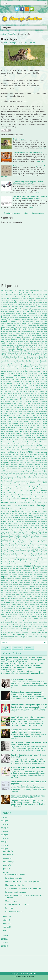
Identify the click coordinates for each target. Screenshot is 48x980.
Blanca (3, 331)
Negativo (20, 522)
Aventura (9, 325)
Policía (32, 550)
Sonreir (27, 605)
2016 (19, 291)
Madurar (36, 491)
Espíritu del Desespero (33, 424)
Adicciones (11, 299)
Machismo (36, 489)
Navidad (13, 522)
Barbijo (8, 327)
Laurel (22, 479)
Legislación (9, 481)
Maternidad (20, 501)
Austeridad (23, 323)
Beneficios (5, 329)
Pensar (44, 542)
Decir (13, 379)
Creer (12, 371)
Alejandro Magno (41, 303)
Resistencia (28, 573)
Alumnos (44, 305)
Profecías (28, 556)
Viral (14, 635)
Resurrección (13, 575)
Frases (10, 440)
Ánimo (37, 311)
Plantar (29, 548)
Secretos (9, 593)
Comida (25, 361)
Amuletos (23, 309)
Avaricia (4, 325)
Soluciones (20, 605)
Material (13, 501)
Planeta (23, 548)
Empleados (12, 414)
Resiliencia (20, 573)
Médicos (12, 503)
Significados (12, 598)
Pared (11, 538)
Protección (37, 558)
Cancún (44, 341)
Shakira (44, 597)
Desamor (10, 383)
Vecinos (40, 627)
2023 (38, 291)
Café (22, 337)
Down (12, 406)
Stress (7, 609)
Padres (35, 532)
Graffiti (45, 446)
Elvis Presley (27, 412)
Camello (32, 339)
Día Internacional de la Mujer (33, 391)
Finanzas (12, 438)
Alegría (16, 303)
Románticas (22, 579)
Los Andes (25, 487)
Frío (30, 440)
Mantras (34, 495)
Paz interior (43, 540)
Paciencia (29, 532)
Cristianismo (31, 371)
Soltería (14, 605)
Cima (42, 355)
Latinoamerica (15, 479)
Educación (43, 407)
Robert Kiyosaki (27, 577)
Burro (27, 335)
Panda (13, 534)
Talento (45, 610)
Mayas (35, 501)
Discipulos (44, 400)
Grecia (15, 448)
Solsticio (4, 605)
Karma (4, 477)
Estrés (20, 428)
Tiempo (33, 617)
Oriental (28, 530)
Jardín (24, 469)
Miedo (14, 511)
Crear (41, 369)
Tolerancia (8, 619)
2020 (31, 291)
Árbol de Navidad (13, 319)
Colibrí (32, 359)
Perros (26, 544)
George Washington (25, 446)
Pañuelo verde (27, 534)
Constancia (33, 365)
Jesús (35, 469)
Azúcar (34, 325)
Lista (25, 485)
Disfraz (22, 402)
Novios (15, 526)
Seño (26, 595)
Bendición (44, 327)
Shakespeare (38, 597)
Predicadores (17, 552)
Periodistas (19, 544)
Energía (44, 415)
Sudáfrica (19, 609)
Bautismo (26, 327)
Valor (14, 627)
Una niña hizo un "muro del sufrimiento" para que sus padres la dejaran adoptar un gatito (30, 197)
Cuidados (24, 375)
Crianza (17, 371)
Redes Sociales (7, 566)
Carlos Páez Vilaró (7, 347)
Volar (45, 635)
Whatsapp (22, 637)
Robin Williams (38, 577)
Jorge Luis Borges (32, 471)
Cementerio (32, 351)
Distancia (36, 402)
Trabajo (35, 619)
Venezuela (9, 629)
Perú (11, 546)
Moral (12, 515)
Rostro (37, 579)
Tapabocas (10, 612)
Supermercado (19, 610)
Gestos (33, 446)
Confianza (43, 363)
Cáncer (31, 341)
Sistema (4, 601)
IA (46, 456)
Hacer (18, 450)
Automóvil (43, 323)
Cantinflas (26, 343)
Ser (42, 595)
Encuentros (26, 416)
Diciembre (20, 397)
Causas (40, 349)
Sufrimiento (37, 609)
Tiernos (39, 617)
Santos (38, 591)
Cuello (38, 373)
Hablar (13, 450)
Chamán (17, 353)
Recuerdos (43, 564)
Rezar (30, 575)
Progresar (4, 558)
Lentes (30, 481)
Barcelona (14, 327)
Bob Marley (17, 331)
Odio (9, 528)
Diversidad (43, 402)
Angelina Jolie (21, 311)
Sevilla (19, 597)
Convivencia (5, 367)
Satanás (44, 591)
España (44, 422)
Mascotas (24, 499)
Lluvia (45, 485)
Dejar (39, 379)
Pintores (4, 548)
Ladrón (3, 479)
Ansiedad (17, 313)
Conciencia (29, 363)
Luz (30, 489)
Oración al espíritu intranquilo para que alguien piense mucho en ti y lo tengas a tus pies (28, 718)
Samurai (34, 583)
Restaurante (5, 575)
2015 (3, 939)
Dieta (31, 397)
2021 (3, 835)
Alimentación (13, 305)
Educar (4, 409)
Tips (3, 619)
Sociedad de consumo (9, 602)
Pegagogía (21, 542)
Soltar (9, 605)
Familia (22, 431)
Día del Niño (33, 389)
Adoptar (31, 299)
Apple (24, 317)
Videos (39, 631)
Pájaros (44, 532)
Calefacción (27, 337)
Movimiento (43, 515)
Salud (15, 583)
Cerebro (44, 351)
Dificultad (4, 400)
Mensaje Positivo (27, 506)
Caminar (38, 339)
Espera (9, 424)
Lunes (23, 489)
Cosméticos (13, 369)
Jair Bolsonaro (6, 469)
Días (3, 397)
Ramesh (22, 562)
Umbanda (15, 623)
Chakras (11, 353)
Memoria (10, 506)
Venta (21, 629)
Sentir (22, 595)
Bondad (44, 331)
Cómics (18, 361)
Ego (16, 409)
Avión (18, 325)
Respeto (35, 573)
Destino (24, 385)
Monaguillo (36, 513)
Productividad (20, 556)
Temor (7, 614)
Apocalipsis (18, 317)
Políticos (44, 550)
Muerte (16, 517)
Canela (3, 343)
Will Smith (29, 637)
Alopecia (25, 305)
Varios (30, 627)
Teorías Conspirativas (40, 614)
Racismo (16, 562)
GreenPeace (21, 448)
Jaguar (45, 467)
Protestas (44, 558)
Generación (5, 446)
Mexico (39, 509)
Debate (3, 379)
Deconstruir (19, 379)
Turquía (44, 621)
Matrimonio (29, 501)
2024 (3, 824)
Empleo (20, 414)
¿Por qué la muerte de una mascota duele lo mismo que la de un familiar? (28, 182)
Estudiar (25, 427)
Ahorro (26, 301)
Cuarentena (9, 373)
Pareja (15, 538)
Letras (39, 481)
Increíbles (20, 461)
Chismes (12, 355)
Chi (41, 353)
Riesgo (39, 575)
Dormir (8, 406)
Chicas (45, 353)
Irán (27, 467)
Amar (27, 307)
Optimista (43, 528)
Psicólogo (26, 560)
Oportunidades (34, 528)
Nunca (20, 526)
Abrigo (3, 295)
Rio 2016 (44, 575)
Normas (4, 526)
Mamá (44, 493)
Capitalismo (5, 345)
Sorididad (44, 605)
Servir (15, 597)
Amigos (4, 309)
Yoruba (3, 639)
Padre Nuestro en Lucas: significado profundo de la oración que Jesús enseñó (28, 797)
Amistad (11, 309)
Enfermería (24, 418)
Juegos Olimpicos (7, 475)
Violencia (32, 633)
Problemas (12, 556)
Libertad (38, 483)
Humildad (29, 456)
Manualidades (42, 495)
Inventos (11, 467)
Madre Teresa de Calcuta (17, 491)
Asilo (8, 323)
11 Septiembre (6, 291)
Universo (10, 625)
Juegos (45, 473)
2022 (35, 291)
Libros (44, 483)
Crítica (39, 371)
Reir (18, 568)
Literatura (30, 485)
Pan (9, 534)
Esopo (39, 422)
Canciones (38, 341)
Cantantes (11, 343)
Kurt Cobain (17, 477)
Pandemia (19, 534)
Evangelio (43, 427)
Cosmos (20, 369)
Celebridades (14, 351)
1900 (12, 291)
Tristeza (29, 621)
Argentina (5, 321)
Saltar (11, 583)
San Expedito (28, 585)
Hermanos (43, 450)
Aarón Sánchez (6, 293)
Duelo (27, 406)
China (7, 355)
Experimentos (23, 430)
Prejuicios (25, 552)
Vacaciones (38, 625)
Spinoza (34, 607)
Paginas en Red (28, 977)
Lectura (41, 479)
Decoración (27, 379)
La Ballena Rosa (27, 477)
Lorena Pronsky (16, 487)
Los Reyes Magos (36, 487)
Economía (44, 406)
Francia (4, 440)
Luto (27, 489)
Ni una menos (11, 524)
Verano (32, 629)
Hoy (8, 456)
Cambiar (14, 339)
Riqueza (4, 577)
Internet (38, 465)
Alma (20, 305)
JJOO (3, 471)
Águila (21, 301)
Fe (9, 433)
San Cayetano (10, 585)
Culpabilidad (31, 375)
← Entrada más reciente (11, 213)
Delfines (44, 379)
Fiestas (33, 436)
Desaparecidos (20, 383)
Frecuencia (17, 440)
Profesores (43, 556)
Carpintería (24, 347)
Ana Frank (31, 309)
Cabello (10, 337)
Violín (9, 635)
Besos (12, 329)
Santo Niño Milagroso (28, 591)
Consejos (24, 365)
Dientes (26, 397)
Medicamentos (42, 501)
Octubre (4, 528)
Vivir (35, 635)
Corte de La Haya (37, 367)
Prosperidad (20, 558)
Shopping (4, 599)
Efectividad (11, 410)
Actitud (22, 297)
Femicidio (43, 433)
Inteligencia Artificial (17, 465)
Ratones (39, 562)
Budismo (44, 333)
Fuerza (4, 442)
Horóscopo (37, 454)
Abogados (22, 293)
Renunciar (11, 571)
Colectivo (26, 359)
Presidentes (26, 554)
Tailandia (39, 610)
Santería (4, 591)
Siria (45, 599)
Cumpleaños (5, 377)
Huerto (11, 456)
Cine (45, 355)
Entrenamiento (11, 420)
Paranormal (5, 538)
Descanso (4, 385)
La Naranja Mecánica (40, 477)
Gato (29, 444)
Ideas (3, 458)
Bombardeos (30, 331)
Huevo (15, 456)
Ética (38, 428)
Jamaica (14, 469)
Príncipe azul (42, 554)
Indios (32, 461)
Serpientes (10, 597)
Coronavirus (26, 367)
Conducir (36, 363)
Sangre (33, 587)
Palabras (4, 534)
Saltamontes (5, 583)
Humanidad (21, 456)
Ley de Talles (13, 483)
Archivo (29, 648)
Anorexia (10, 313)
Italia (40, 467)
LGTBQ (33, 483)
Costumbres (27, 369)
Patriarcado (8, 540)
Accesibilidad (43, 295)
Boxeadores (5, 333)
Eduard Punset (22, 408)
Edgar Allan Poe (11, 408)
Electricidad (13, 412)
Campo (26, 341)
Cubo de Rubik (22, 373)
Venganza (15, 629)
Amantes (22, 307)
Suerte (30, 609)
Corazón (18, 367)
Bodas (24, 331)
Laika (8, 479)
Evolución (10, 429)
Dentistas (4, 381)
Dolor (16, 404)
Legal (3, 481)
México (45, 509)
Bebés (32, 327)
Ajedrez (31, 301)
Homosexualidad (21, 454)
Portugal (4, 552)
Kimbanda (10, 477)
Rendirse (4, 571)
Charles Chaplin (33, 353)
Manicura (14, 495)
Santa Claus (39, 587)
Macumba (44, 489)
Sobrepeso (26, 601)
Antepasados (31, 313)
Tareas (21, 613)
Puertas (44, 560)
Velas (3, 629)
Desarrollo (36, 383)
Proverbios (4, 560)
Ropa (28, 579)
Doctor (11, 404)
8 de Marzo (43, 291)
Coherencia (11, 359)
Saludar (24, 583)
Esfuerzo (33, 422)
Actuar (45, 297)
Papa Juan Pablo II (8, 536)
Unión (20, 623)
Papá (34, 534)
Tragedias (4, 621)
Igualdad (22, 458)
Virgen (18, 635)
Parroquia (21, 538)
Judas (40, 473)
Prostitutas (29, 558)
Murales (4, 520)
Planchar (17, 548)
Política (38, 550)
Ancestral (37, 309)
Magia (10, 493)
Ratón (34, 562)
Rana (26, 562)
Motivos (37, 515)
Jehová (29, 469)
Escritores (12, 421)
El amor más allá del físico (15, 885)
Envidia (30, 419)
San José (36, 585)
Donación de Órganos (39, 404)
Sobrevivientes (35, 601)
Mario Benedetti (31, 497)
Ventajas (26, 629)
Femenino (36, 433)
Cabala (45, 335)
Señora (30, 595)
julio (5, 869)
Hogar (36, 452)
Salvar (29, 583)
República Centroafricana (24, 571)
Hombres (5, 454)
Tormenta (14, 619)
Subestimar (13, 609)
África (3, 301)
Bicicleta (22, 329)
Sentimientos (16, 595)
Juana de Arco (24, 473)
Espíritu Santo (14, 426)
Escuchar (20, 422)
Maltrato (38, 493)
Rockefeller (4, 579)
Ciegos (29, 355)
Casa (37, 347)
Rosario (32, 579)
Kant (38, 475)
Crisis (23, 371)
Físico (25, 438)
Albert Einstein (42, 301)
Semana (38, 593)
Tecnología (37, 612)
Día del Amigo (13, 389)
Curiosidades (24, 377)
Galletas (4, 444)
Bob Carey (9, 331)
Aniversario (43, 311)
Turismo (39, 621)
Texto (15, 617)
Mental (16, 509)
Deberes (9, 379)
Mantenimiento (27, 495)
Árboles (24, 319)
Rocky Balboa (12, 579)
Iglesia (8, 458)
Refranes (44, 566)
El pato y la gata (9, 39)
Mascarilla (15, 499)
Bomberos (38, 331)
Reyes (26, 575)
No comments (30, 43)
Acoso (17, 297)
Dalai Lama (33, 377)
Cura (11, 377)
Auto (29, 323)
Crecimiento (5, 371)
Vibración (23, 631)
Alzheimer (4, 307)
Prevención (34, 554)
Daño (38, 377)
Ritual (15, 577)
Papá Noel (18, 536)
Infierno (44, 461)
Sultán (3, 610)
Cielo (33, 355)
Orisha (34, 530)
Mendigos (17, 506)
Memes (3, 506)
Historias (29, 452)
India (26, 461)
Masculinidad (34, 499)
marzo (6, 923)
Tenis (24, 614)
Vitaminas (29, 635)
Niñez (34, 523)
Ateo (18, 323)
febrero (6, 927)
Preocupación (10, 554)
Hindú (17, 452)
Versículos (44, 629)
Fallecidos (10, 431)
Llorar (41, 485)
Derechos (44, 381)
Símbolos (19, 599)
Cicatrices (23, 355)
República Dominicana (8, 573)
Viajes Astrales (15, 631)
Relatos (30, 569)
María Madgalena (13, 497)
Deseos (10, 385)
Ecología (37, 405)
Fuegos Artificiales (41, 440)
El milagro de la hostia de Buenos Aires (26, 730)
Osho (11, 532)
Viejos (45, 631)
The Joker (21, 617)
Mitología (21, 513)
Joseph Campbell (7, 473)
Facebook (37, 429)
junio (5, 872)
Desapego (28, 383)
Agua (16, 301)
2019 (3, 842)
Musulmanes (29, 520)
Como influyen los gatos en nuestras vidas (27, 152)
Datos (45, 377)
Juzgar (34, 475)
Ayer (25, 325)
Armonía (19, 321)
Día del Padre (42, 389)
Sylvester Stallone (30, 610)
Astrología (13, 323)
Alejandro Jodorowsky (27, 303)
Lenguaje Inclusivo (20, 481)
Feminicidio (5, 436)
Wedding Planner (13, 637)
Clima (24, 357)
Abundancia (23, 295)
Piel (46, 546)
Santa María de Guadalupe (18, 589)
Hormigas (30, 454)
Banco (3, 327)
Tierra (45, 617)
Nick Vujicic (22, 524)
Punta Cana (5, 562)
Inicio (4, 34)
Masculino (44, 499)
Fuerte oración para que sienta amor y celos (27, 692)
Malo (32, 493)
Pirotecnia (11, 548)
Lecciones (28, 479)
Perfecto (11, 544)
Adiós (17, 299)
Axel (22, 325)
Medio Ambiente (21, 503)
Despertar (17, 385)
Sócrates (20, 603)
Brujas (33, 333)
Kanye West (43, 475)
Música (14, 520)
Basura (20, 327)
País (39, 532)
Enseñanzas (42, 418)
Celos (21, 351)
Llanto (36, 485)
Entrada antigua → (39, 213)
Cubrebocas (32, 373)
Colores (44, 359)
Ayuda (29, 325)
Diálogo (31, 395)
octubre (6, 858)
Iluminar (28, 459)
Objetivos (26, 526)
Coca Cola (30, 357)
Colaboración (19, 359)
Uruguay (20, 625)
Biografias (43, 329)
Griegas (28, 448)
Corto (45, 367)
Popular (6, 648)
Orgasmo (23, 530)
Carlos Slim (16, 347)
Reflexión (27, 566)
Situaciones (11, 601)
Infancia (38, 461)
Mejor (45, 503)
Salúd (20, 583)
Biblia (16, 329)
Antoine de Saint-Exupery (9, 315)
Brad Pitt (12, 333)
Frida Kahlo (24, 440)
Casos (3, 349)
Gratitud (10, 448)
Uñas (15, 625)
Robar (19, 577)
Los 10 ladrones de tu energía (22, 680)
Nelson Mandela (41, 522)
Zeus (10, 639)
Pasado (28, 538)
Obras (37, 526)
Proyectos (11, 560)
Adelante (4, 299)
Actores (39, 297)
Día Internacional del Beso (26, 393)
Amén (39, 307)
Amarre (33, 307)
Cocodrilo (4, 359)
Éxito (16, 429)
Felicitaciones (28, 434)
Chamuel (24, 353)
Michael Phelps (6, 511)
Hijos (12, 452)
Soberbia (19, 601)
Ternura (9, 617)
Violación (25, 633)
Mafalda (4, 493)
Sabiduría (5, 581)
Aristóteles (12, 321)
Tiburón (27, 617)
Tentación (29, 614)
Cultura (44, 375)
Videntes (34, 631)
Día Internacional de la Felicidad (12, 391)
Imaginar (44, 459)
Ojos (21, 528)
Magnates (17, 493)
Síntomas (37, 599)
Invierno (21, 467)
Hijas (8, 452)
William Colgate (38, 637)
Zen (7, 639)
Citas (8, 357)
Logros (9, 487)
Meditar (39, 503)
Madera (4, 491)
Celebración (5, 351)
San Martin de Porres (12, 587)
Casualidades (11, 349)
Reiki (14, 569)
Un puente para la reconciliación (17, 904)
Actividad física (31, 297)
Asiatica (4, 323)
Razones (44, 562)
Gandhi (10, 444)
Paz (38, 540)
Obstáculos (43, 526)
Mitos (26, 513)
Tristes (23, 621)
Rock (45, 577)
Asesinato (43, 321)
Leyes (28, 483)
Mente (22, 509)
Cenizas (38, 351)
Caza (45, 349)
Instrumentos (43, 463)
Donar (3, 406)
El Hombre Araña (38, 410)
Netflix (3, 524)
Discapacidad (35, 399)
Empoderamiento (29, 414)
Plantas (34, 548)
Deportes (22, 381)
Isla (33, 467)
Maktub (23, 493)
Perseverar (33, 544)
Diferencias (43, 397)
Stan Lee (40, 607)
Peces (9, 542)
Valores (24, 627)
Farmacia (4, 434)
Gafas (45, 442)
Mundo (44, 518)
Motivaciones (28, 515)
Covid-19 (35, 369)
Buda (38, 333)
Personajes (43, 544)
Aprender (30, 317)
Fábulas (31, 429)
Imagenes (36, 458)
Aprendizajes (38, 317)
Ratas (30, 562)
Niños (39, 523)
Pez (25, 546)
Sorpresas (4, 607)
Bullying (22, 335)
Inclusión (12, 461)
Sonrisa (33, 605)
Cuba (15, 373)
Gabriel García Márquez (25, 442)
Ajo (35, 301)
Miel (19, 511)
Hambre (30, 450)
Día (28, 385)
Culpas (38, 375)
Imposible (5, 461)
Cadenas (17, 337)
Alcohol (11, 303)
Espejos (4, 424)
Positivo (10, 552)
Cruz (3, 373)
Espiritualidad (25, 425)
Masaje (8, 499)
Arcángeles (43, 319)
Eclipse (31, 406)
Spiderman (28, 607)
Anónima (4, 313)
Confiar (3, 365)
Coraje (12, 367)
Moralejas (19, 515)
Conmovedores (13, 365)
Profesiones (35, 556)
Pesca (15, 546)
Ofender (13, 528)
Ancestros (44, 309)
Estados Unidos (41, 426)
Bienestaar (28, 329)
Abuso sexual (33, 295)
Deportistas (30, 381)
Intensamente (30, 465)
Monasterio (43, 513)
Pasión (39, 538)
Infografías (5, 463)
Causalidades (31, 349)
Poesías (23, 550)
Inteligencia (5, 465)
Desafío (4, 383)
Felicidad (19, 433)
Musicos (21, 520)
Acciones (4, 297)
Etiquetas (18, 648)
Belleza (37, 327)
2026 (3, 817)
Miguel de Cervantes (28, 511)
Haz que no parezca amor (15, 911)
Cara (12, 345)
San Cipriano (18, 585)
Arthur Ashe (30, 321)
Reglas (10, 569)
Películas (34, 542)
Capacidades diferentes (39, 343)
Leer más (43, 148)
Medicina (5, 503)
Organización (15, 530)
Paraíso (44, 536)
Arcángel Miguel (33, 319)
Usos (32, 625)
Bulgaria (16, 335)
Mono (8, 515)
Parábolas (25, 536)
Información (14, 463)
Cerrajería (4, 353)
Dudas (22, 406)
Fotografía (38, 437)
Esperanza (16, 423)
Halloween (24, 450)
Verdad (37, 629)
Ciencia (38, 355)
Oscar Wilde (5, 532)
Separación (36, 595)
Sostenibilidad (19, 606)
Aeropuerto (44, 299)
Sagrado (27, 581)
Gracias (39, 446)
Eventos (4, 430)
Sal (39, 581)
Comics (13, 361)
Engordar (31, 418)
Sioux (42, 599)
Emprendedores (41, 413)
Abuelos (15, 295)
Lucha (3, 489)
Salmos (44, 581)
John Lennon (9, 471)
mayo (5, 916)
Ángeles (12, 311)
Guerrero (38, 448)
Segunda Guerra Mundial (20, 593)
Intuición (44, 465)
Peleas (28, 542)
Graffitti (4, 448)
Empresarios (6, 416)
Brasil (18, 333)
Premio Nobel (32, 552)
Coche (41, 357)
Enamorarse (16, 416)
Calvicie (8, 339)
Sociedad (44, 601)
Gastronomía (22, 444)
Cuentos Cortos (7, 375)
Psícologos (33, 560)
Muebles (10, 518)
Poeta (28, 550)
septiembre (8, 862)
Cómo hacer (34, 361)
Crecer (45, 369)
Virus (23, 635)
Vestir (3, 631)
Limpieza (10, 485)
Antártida (24, 313)
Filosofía (39, 436)
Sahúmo (34, 581)
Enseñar (4, 420)
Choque (18, 355)
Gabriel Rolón (38, 442)
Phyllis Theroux (33, 546)
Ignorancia (14, 459)
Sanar (29, 587)
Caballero (4, 337)
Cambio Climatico (23, 339)
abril (5, 920)
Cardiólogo (22, 345)
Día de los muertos (32, 387)
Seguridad (32, 593)
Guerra (33, 448)
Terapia (4, 617)
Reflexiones (36, 566)
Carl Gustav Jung (41, 345)
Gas (15, 444)
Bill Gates (36, 329)
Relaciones (23, 568)
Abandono (15, 293)
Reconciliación (35, 564)
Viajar (7, 631)
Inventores (5, 467)
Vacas (45, 625)
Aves (14, 325)
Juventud (28, 475)
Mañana (4, 497)
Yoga (45, 637)
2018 (27, 291)
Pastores (44, 538)
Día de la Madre (19, 387)
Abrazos (35, 293)
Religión (37, 568)
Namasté (37, 520)
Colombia (38, 359)
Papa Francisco (41, 534)
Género (11, 446)
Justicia (21, 475)
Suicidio (44, 609)
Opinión (26, 528)
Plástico (40, 548)
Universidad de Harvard (30, 623)
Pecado (3, 542)
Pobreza (10, 550)
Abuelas (9, 295)
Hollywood (43, 452)
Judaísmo (33, 473)
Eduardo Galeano (33, 408)
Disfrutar (29, 402)
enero (5, 930)
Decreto (34, 379)
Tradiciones (43, 619)
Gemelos (44, 444)
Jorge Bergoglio (20, 471)
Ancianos (5, 311)
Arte (24, 321)
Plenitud (4, 550)
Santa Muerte (34, 589)
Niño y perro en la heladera (15, 874)
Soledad (35, 602)
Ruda (41, 579)
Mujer (31, 517)
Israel (37, 467)
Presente (18, 554)
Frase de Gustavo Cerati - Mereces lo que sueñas (23, 882)
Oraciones (6, 530)
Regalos (4, 568)
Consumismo (43, 365)
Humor (35, 456)
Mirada (12, 513)
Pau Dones (15, 540)
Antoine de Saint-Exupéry (24, 315)
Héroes (3, 452)
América (44, 307)
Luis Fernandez (11, 489)
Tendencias (13, 614)
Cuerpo (17, 375)
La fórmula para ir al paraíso (16, 892)
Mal (28, 493)
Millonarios (5, 513)
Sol (25, 602)
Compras (4, 363)
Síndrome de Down (28, 599)
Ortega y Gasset (42, 530)
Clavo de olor (18, 357)
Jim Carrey (43, 469)
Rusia (45, 579)
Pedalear (14, 542)
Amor (17, 309)
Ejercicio (28, 409)
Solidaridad (43, 602)
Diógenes (16, 400)
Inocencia (35, 463)
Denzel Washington (13, 381)
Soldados (29, 603)
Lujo (19, 489)
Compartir (43, 361)
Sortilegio (11, 607)
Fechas (13, 434)
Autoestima (35, 323)
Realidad (4, 564)
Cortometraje (5, 369)
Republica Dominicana (40, 571)
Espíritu (23, 424)
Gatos (10, 34)
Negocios (27, 522)
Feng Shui (21, 436)
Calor (3, 339)
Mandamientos (6, 495)
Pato (15, 34)
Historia (22, 452)
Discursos (15, 402)
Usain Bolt (27, 625)
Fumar (9, 442)
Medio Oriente (32, 503)
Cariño (33, 345)
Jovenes (16, 473)
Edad (3, 408)
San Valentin (23, 587)
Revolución (20, 575)
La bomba (9, 908)
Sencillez (9, 595)
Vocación (40, 635)
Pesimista (20, 546)
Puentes (39, 560)
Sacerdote (19, 581)
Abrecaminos (43, 293)
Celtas (26, 351)
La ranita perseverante (14, 878)
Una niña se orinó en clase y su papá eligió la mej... (24, 888)
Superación (9, 610)
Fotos (45, 437)
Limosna (4, 485)
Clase (12, 357)
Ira (25, 467)
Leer (45, 479)
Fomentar (31, 438)
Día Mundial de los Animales (20, 395)
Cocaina (36, 357)
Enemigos (35, 416)
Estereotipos (13, 427)
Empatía (4, 413)
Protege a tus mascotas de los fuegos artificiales (30, 166)
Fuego (33, 440)
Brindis (27, 333)
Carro (29, 347)
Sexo (24, 597)
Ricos (34, 575)
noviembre (7, 855)
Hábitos (8, 450)
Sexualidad (30, 597)
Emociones (43, 412)
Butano (39, 335)
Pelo (39, 542)
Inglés (21, 463)
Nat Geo (44, 520)
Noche (45, 524)
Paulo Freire (32, 540)
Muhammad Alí (23, 518)
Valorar (19, 627)
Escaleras (4, 422)
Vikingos (4, 633)
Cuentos (44, 373)
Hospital (44, 454)
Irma (30, 467)
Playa (45, 548)
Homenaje (12, 454)
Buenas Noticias (7, 335)
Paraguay (38, 536)
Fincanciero (19, 438)
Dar (42, 377)
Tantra (3, 613)
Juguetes (15, 475)
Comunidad (21, 363)
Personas (5, 546)
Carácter (16, 345)
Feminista (13, 435)
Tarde (16, 613)
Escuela (27, 422)
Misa (16, 513)
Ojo (18, 528)
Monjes (3, 515)
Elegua (20, 412)
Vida (29, 631)
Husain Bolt (41, 456)
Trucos (34, 621)
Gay (39, 444)
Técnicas (30, 613)
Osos (16, 532)
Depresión (37, 381)
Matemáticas (5, 501)
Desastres (44, 383)
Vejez (45, 627)
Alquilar (31, 305)
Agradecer (10, 301)
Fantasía (36, 431)
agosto (6, 865)
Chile (3, 355)
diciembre (7, 851)
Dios (22, 399)
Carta (33, 347)
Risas (10, 577)
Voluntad (4, 637)
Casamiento (43, 347)
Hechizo (36, 450)
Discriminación (6, 402)
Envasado (19, 420)
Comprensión (13, 363)
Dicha (14, 397)
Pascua (33, 538)
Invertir (16, 467)
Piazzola (41, 546)
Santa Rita (43, 589)
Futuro (14, 442)
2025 (3, 821)
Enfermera (16, 418)
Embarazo (35, 412)
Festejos (27, 436)
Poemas (17, 550)
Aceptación (11, 297)
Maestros (43, 491)
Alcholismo (5, 303)
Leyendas (22, 483)
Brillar (22, 333)
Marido (22, 497)
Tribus (18, 621)
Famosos (29, 431)
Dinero (10, 399)
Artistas (36, 321)
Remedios (44, 569)
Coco (45, 357)
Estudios (32, 427)
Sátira (3, 593)
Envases (24, 420)
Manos (20, 495)
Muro (9, 520)
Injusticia (27, 463)
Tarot (25, 613)
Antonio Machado (38, 315)
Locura (4, 487)
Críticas (44, 371)
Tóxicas (30, 619)
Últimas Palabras (7, 623)
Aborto (28, 293)
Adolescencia (24, 299)
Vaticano (35, 627)
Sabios (12, 581)
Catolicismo (21, 349)
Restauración (43, 573)
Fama (16, 431)
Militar (45, 511)
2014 (15, 291)
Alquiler (37, 305)
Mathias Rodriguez (10, 43)
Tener (19, 614)
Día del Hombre (24, 389)
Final (7, 438)
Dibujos (8, 397)
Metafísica (28, 509)
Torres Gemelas (22, 619)
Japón (19, 469)
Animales (30, 311)
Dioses (27, 400)
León (34, 481)
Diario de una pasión (40, 395)
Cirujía (3, 357)
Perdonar (4, 544)
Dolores (20, 404)
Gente (16, 446)
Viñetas (18, 633)
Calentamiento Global (39, 337)
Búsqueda (33, 335)
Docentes (4, 404)
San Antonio (40, 583)
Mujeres (38, 517)
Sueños (25, 609)
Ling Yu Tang (18, 485)
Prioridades (5, 556)
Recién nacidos (25, 564)
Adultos (37, 299)
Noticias (10, 526)
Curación (16, 377)
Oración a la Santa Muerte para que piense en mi (29, 705)
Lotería (45, 487)
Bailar (39, 325)
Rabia (11, 562)
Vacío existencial (6, 627)
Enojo (36, 418)
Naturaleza (5, 522)
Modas (30, 513)
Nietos (29, 524)
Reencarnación (17, 566)
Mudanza (4, 518)
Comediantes (5, 361)
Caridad (28, 345)
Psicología (18, 560)
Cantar (19, 343)
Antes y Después (41, 313)
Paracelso (32, 536)
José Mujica (42, 471)
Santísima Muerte (14, 591)
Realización (11, 564)
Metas (34, 509)
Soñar (38, 605)
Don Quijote (27, 404)
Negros (33, 522)
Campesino (19, 341)
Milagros (39, 511)
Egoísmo (22, 410)
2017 (23, 291)
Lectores (35, 479)
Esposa (33, 426)
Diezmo (37, 397)
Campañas (12, 341)
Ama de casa (13, 307)
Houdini (4, 456)
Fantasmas (43, 431)
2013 (3, 946)
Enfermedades (7, 417)
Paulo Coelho (23, 540)
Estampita (4, 428)
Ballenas (44, 325)
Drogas (17, 405)
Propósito (11, 558)
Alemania (4, 305)
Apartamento (10, 317)
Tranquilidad (12, 621)
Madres (30, 491)
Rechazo (17, 564)
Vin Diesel (11, 633)
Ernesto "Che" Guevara (40, 420)
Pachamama (22, 532)
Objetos (32, 526)
